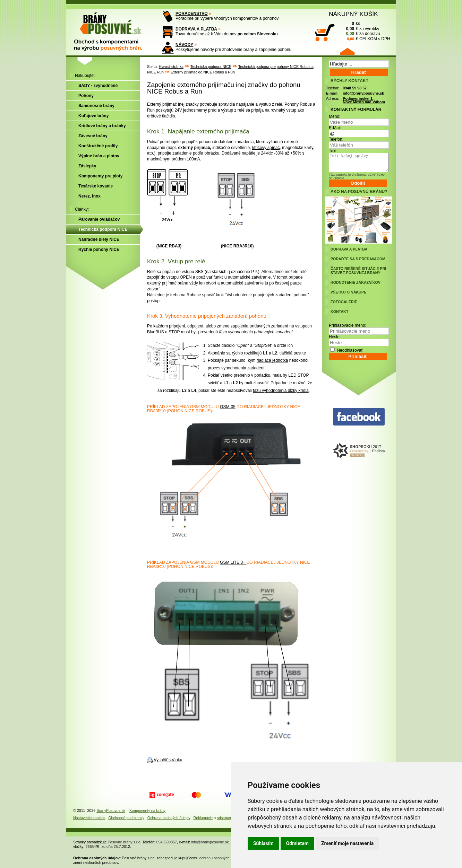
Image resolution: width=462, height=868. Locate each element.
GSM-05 (228, 407)
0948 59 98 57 (355, 88)
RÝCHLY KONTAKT (349, 81)
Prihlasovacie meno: (348, 325)
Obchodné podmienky (126, 818)
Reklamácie (203, 818)
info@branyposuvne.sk (363, 93)
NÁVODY (184, 45)
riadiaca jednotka (272, 360)
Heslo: (335, 337)
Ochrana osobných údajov (169, 818)
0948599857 (167, 842)
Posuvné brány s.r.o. (125, 842)
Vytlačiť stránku (168, 760)
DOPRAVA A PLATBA (196, 29)
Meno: (335, 116)
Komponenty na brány (147, 810)
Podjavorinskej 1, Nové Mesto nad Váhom (364, 100)
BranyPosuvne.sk (111, 810)
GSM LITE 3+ (233, 562)
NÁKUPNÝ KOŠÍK (353, 14)
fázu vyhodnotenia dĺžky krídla (281, 391)
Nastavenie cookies (89, 818)
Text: (333, 151)
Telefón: (336, 139)
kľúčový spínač (266, 148)
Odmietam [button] (297, 843)
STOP (174, 332)
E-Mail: (335, 128)
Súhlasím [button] (263, 843)
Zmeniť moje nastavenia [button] (347, 843)
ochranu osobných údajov (220, 858)
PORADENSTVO (192, 14)
